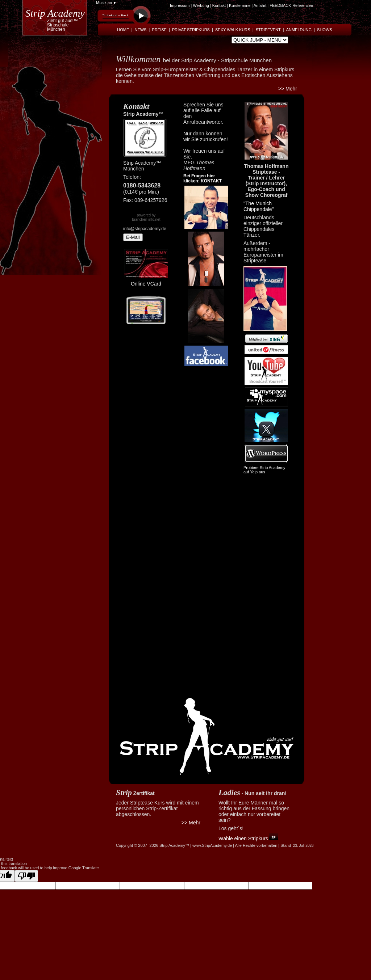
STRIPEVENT (268, 30)
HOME (123, 30)
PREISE (159, 30)
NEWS (140, 30)
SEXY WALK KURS (233, 30)
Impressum (180, 5)
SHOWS (325, 30)
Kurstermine (240, 5)
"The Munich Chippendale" (259, 206)
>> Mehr (288, 89)
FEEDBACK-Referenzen (291, 5)
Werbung (201, 5)
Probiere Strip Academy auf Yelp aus (264, 470)
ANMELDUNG (299, 30)
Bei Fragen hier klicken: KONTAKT (203, 178)
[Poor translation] (26, 876)
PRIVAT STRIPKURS (191, 30)
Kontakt (220, 5)
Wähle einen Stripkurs (243, 839)
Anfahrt (260, 5)
